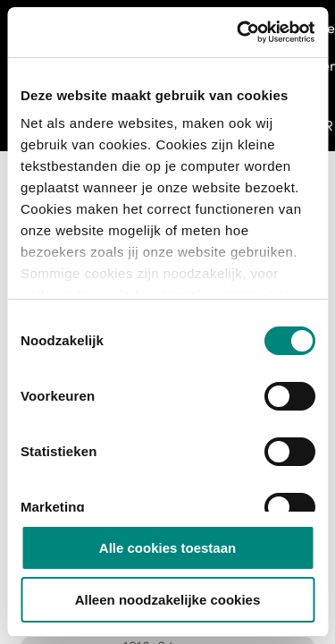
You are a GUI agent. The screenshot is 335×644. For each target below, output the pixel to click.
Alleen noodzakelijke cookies (168, 600)
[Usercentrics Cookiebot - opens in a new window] (239, 32)
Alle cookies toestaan (167, 548)
